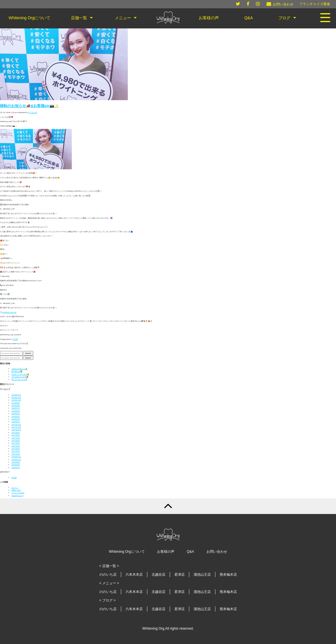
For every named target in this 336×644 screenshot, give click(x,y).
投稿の (16, 490)
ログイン (15, 487)
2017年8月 (16, 435)
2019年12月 (16, 395)
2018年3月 (16, 416)
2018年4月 (16, 413)
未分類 (15, 339)
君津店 (179, 575)
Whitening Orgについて (127, 552)
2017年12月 (16, 424)
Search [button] (28, 353)
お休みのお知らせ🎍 (20, 369)
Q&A (190, 552)
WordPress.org (18, 495)
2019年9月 (16, 403)
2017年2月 (16, 451)
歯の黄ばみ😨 (17, 371)
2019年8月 (16, 405)
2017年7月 (16, 438)
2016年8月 (16, 464)
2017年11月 (16, 427)
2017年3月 (16, 448)
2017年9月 (16, 432)
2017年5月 (16, 443)
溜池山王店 (202, 575)
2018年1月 (16, 421)
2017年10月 (16, 429)
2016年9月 (16, 462)
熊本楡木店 (228, 575)
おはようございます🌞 (20, 374)
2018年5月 (16, 411)
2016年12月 (16, 456)
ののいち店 (108, 575)
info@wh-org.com (9, 312)
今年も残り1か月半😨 (20, 377)
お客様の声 (166, 552)
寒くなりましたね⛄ (20, 379)
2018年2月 (16, 419)
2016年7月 (16, 467)
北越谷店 (159, 575)
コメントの (18, 493)
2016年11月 (16, 459)
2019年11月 (16, 397)
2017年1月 (16, 454)
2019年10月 (16, 400)
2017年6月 (16, 440)
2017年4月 (16, 446)
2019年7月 (16, 408)
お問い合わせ (217, 552)
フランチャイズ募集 (315, 4)
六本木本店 (134, 575)
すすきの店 (33, 112)
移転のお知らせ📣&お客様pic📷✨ (29, 106)
